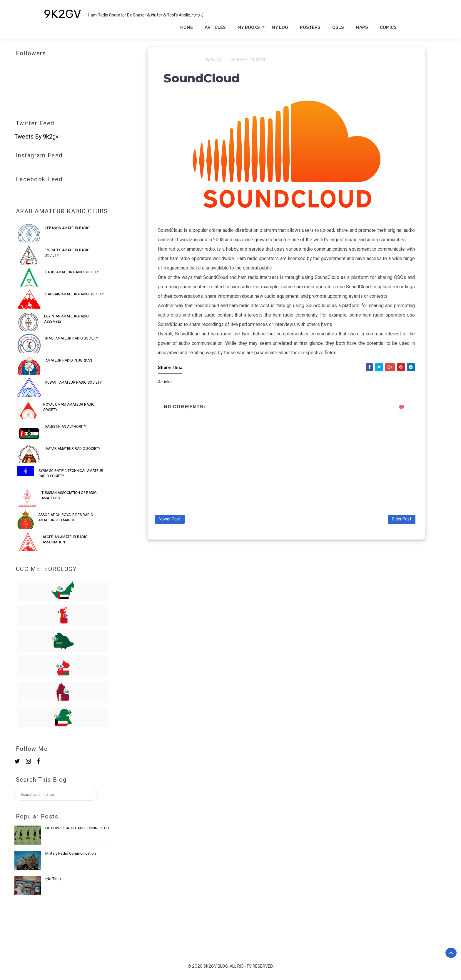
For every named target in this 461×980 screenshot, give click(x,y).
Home (187, 27)
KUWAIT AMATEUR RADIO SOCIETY (74, 382)
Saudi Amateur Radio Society (72, 272)
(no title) (53, 879)
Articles (215, 27)
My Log (280, 27)
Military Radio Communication (71, 853)
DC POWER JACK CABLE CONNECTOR (77, 828)
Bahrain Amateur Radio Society (75, 294)
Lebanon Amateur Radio (67, 228)
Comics (388, 27)
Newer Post (170, 519)
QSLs (338, 27)
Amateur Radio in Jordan (69, 360)
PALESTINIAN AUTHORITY (66, 427)
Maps (362, 27)
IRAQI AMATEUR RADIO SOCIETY (72, 338)
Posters (310, 27)
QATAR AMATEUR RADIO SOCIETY (73, 449)
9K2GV (63, 14)
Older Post (402, 519)
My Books (249, 27)
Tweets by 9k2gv (36, 137)
